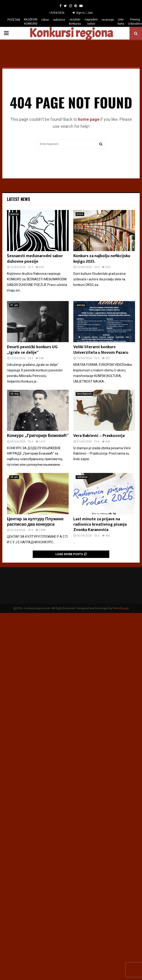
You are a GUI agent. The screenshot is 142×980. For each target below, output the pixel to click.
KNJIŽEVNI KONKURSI (31, 22)
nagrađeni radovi (91, 22)
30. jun (14, 477)
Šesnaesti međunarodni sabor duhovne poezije (35, 259)
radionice (59, 20)
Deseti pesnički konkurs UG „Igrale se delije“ (32, 350)
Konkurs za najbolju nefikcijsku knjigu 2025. (102, 259)
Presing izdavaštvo (135, 22)
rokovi (45, 20)
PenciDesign (121, 608)
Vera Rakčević (84, 394)
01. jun (14, 305)
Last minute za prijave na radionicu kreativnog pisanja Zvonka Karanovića (100, 525)
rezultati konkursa (75, 22)
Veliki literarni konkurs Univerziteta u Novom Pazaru (101, 350)
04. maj (15, 394)
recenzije (108, 20)
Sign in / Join (83, 13)
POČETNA (14, 20)
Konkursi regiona (71, 33)
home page (89, 119)
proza (80, 214)
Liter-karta (121, 22)
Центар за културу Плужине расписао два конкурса (35, 522)
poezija (15, 214)
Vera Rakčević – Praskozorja (99, 436)
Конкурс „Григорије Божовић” (38, 436)
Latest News (18, 199)
